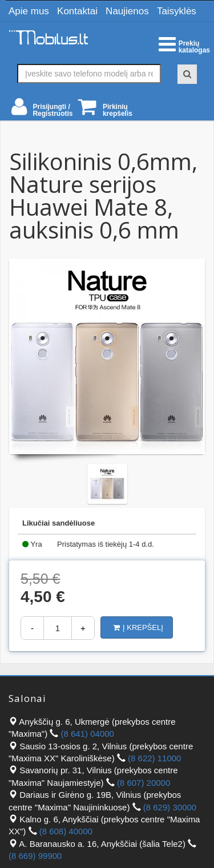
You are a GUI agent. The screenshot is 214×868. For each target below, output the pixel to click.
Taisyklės (177, 11)
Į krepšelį (138, 627)
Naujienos (127, 11)
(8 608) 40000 (66, 831)
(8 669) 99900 (35, 856)
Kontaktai (77, 11)
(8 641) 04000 (88, 734)
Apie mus (29, 11)
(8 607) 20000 (144, 783)
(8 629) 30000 (170, 807)
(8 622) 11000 (154, 758)
